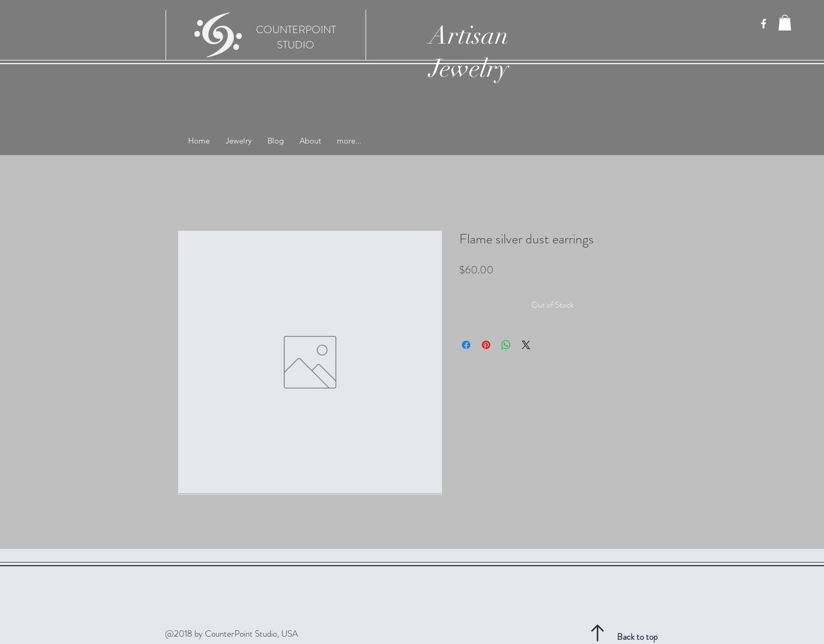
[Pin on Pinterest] (486, 345)
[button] (785, 23)
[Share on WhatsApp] (506, 345)
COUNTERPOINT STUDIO (296, 37)
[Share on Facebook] (466, 345)
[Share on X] (526, 345)
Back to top (637, 637)
